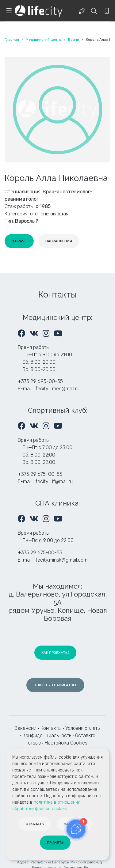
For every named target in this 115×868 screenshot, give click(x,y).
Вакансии (25, 728)
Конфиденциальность (47, 735)
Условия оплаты (83, 728)
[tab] (19, 241)
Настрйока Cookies (66, 743)
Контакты (51, 728)
